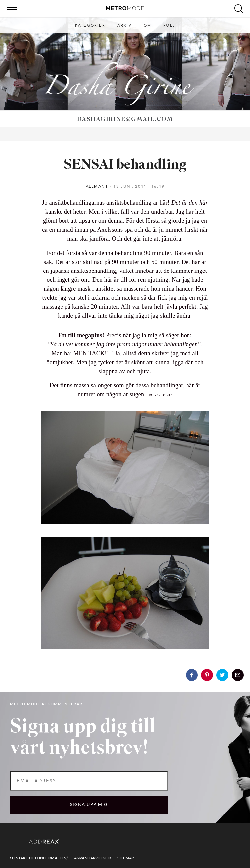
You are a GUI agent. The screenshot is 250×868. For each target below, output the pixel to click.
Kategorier (90, 25)
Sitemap (126, 858)
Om (147, 25)
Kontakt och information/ (39, 858)
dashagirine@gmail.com (125, 119)
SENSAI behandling (125, 165)
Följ (169, 25)
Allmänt (97, 186)
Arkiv (125, 25)
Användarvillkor (93, 858)
